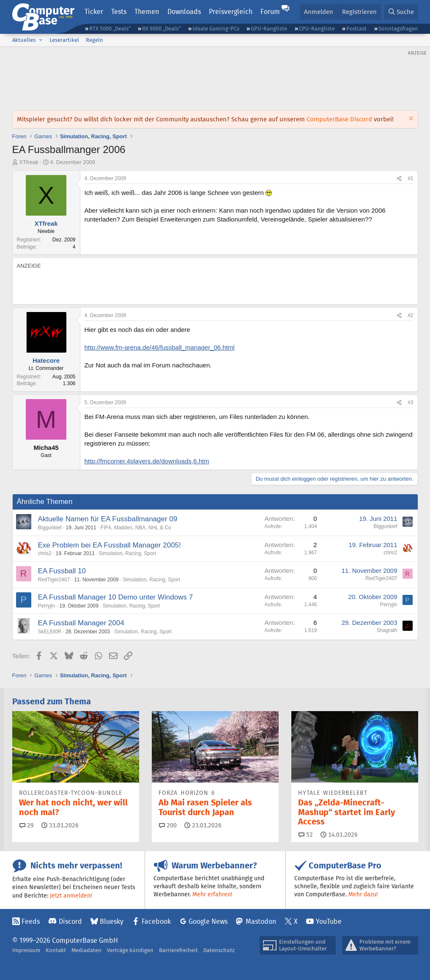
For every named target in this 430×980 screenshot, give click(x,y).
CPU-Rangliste (317, 29)
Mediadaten (86, 950)
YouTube (329, 921)
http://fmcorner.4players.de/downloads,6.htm (147, 461)
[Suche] (401, 12)
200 (168, 825)
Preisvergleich (231, 12)
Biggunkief (50, 528)
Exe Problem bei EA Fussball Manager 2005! (110, 545)
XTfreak (29, 162)
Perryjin (47, 606)
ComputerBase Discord (339, 119)
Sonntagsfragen (398, 29)
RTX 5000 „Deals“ (110, 29)
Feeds (31, 921)
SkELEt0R (50, 632)
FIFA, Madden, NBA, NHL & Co (136, 528)
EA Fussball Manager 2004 (81, 623)
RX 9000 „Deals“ (161, 29)
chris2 (45, 553)
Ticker (94, 12)
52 (306, 835)
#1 (410, 178)
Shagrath (387, 630)
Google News (208, 921)
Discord (70, 921)
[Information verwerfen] (410, 119)
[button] (41, 40)
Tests (119, 12)
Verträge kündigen (130, 950)
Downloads (184, 12)
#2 (410, 315)
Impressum (26, 950)
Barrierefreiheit (178, 950)
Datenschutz (219, 950)
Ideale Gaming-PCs (216, 29)
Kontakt (56, 950)
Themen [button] (147, 12)
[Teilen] (399, 179)
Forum (270, 12)
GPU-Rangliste (269, 29)
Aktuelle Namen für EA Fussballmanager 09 (108, 519)
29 (27, 825)
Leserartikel (64, 40)
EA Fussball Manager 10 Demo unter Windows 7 (116, 597)
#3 (410, 402)
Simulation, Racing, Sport (127, 553)
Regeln (94, 40)
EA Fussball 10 (62, 571)
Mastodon (261, 921)
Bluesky (112, 921)
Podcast (356, 29)
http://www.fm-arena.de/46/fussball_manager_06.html (160, 347)
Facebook (156, 921)
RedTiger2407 (54, 580)
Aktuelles (24, 40)
